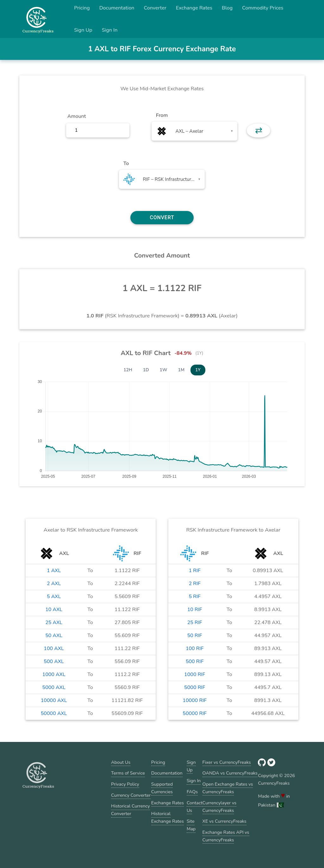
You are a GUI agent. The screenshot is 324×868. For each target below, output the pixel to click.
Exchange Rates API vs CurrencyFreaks (226, 836)
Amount (77, 116)
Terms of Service (128, 773)
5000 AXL (54, 687)
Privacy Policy (125, 784)
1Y (198, 370)
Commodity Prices (263, 8)
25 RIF (195, 622)
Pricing (82, 8)
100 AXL (54, 648)
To (126, 163)
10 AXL (54, 610)
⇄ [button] (259, 131)
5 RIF (195, 597)
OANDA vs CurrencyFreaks (230, 773)
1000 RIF (195, 674)
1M (181, 370)
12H (128, 370)
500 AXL (54, 661)
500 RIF (195, 661)
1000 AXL (54, 674)
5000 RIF (195, 687)
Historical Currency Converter (131, 810)
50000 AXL (54, 713)
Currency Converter (131, 795)
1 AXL (54, 571)
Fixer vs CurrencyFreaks (227, 762)
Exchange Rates (194, 8)
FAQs (192, 792)
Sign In (110, 30)
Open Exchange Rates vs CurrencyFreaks (228, 788)
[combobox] (194, 131)
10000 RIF (195, 700)
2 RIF (195, 584)
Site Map (191, 825)
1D (146, 370)
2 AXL (54, 584)
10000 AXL (54, 700)
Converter (155, 8)
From (162, 115)
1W (164, 370)
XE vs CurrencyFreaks (224, 821)
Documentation (117, 8)
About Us (121, 762)
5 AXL (54, 597)
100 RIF (195, 648)
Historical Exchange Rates (168, 817)
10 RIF (195, 610)
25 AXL (54, 622)
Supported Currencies (162, 788)
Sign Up (83, 30)
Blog (227, 8)
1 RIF (195, 571)
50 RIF (195, 635)
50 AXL (54, 635)
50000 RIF (195, 713)
